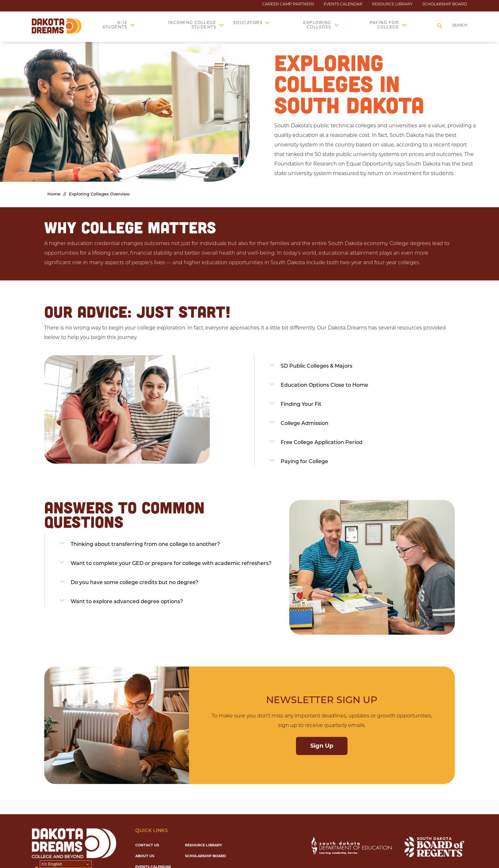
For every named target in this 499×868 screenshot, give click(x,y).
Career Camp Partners (288, 4)
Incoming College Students (192, 25)
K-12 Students (115, 25)
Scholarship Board (445, 4)
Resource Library (392, 4)
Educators (248, 23)
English (52, 864)
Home (54, 194)
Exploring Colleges (317, 25)
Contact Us (147, 845)
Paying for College (384, 25)
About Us (145, 856)
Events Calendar (343, 4)
